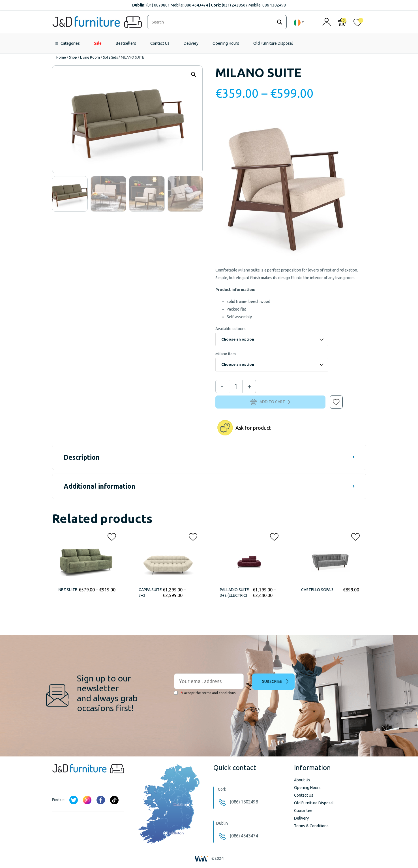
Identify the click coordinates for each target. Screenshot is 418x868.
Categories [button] (70, 43)
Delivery (191, 43)
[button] (332, 398)
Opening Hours (226, 43)
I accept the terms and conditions (205, 693)
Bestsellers (126, 43)
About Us (302, 780)
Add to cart (270, 402)
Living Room (90, 57)
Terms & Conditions (311, 826)
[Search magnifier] (280, 22)
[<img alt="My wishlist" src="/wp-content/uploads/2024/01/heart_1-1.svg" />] (358, 24)
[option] (70, 194)
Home (61, 57)
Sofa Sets (110, 57)
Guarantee (303, 811)
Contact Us (160, 43)
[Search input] (212, 22)
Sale (98, 43)
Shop (73, 57)
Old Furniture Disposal (273, 43)
